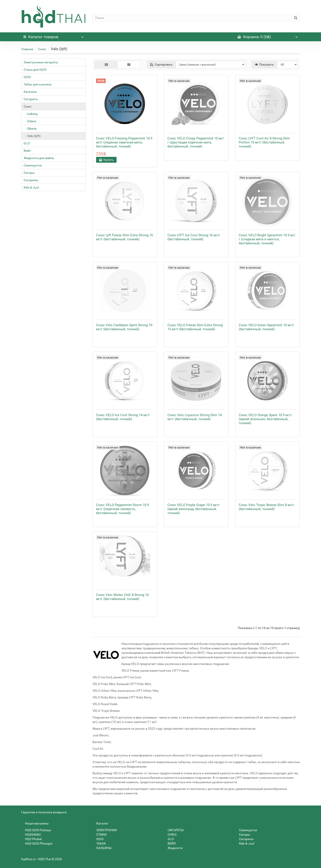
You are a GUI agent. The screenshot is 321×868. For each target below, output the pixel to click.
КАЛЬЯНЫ (102, 848)
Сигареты (31, 99)
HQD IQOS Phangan (37, 843)
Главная (27, 49)
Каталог (53, 36)
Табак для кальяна (38, 84)
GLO (27, 143)
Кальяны (30, 92)
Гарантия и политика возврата (44, 812)
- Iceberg (31, 114)
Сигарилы (31, 180)
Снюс (42, 49)
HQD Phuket (32, 839)
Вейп (27, 151)
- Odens (30, 121)
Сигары (29, 173)
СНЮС (170, 835)
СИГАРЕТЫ (174, 830)
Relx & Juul (31, 187)
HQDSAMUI (31, 835)
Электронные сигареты (41, 62)
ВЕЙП (170, 843)
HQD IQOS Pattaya (36, 830)
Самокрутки (33, 165)
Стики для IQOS (35, 70)
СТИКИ (100, 835)
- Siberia (30, 129)
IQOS (27, 77)
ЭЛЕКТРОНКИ (105, 830)
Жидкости (173, 848)
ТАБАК (99, 843)
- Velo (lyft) (32, 136)
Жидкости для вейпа (39, 158)
